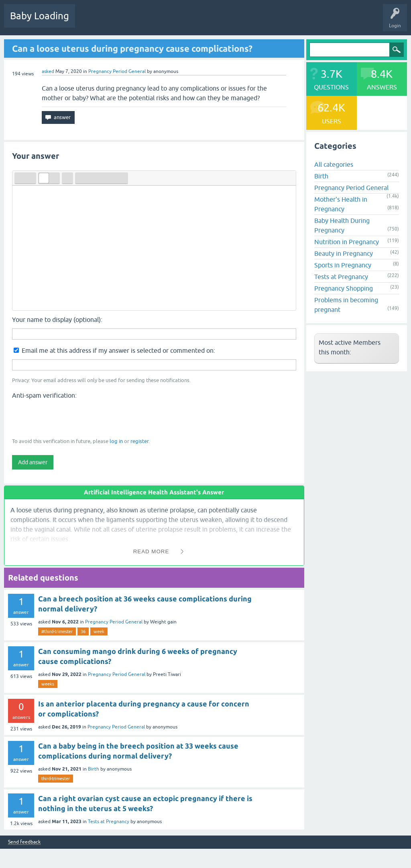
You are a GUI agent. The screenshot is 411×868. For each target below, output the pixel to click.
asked (48, 71)
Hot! (120, 22)
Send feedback (24, 842)
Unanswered (151, 22)
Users (214, 22)
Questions (92, 22)
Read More (151, 551)
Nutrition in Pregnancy (347, 242)
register (139, 441)
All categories (334, 164)
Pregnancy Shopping (344, 288)
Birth (94, 769)
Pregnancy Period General (117, 71)
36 (83, 631)
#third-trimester (57, 631)
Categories (185, 22)
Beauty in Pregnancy (344, 253)
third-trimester (56, 779)
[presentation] (73, 418)
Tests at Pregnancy (109, 821)
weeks (48, 684)
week (99, 631)
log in (116, 441)
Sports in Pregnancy (343, 265)
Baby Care (284, 22)
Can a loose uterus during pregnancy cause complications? (132, 48)
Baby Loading (40, 16)
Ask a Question (248, 22)
